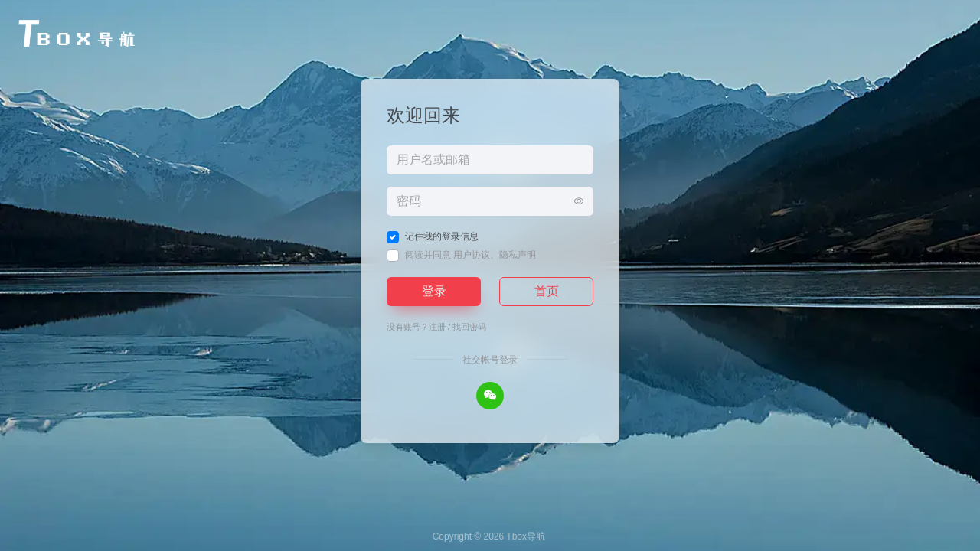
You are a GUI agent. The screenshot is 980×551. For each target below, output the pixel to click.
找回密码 (469, 327)
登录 (434, 291)
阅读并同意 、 (470, 255)
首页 (547, 291)
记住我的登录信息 (442, 236)
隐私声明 (518, 255)
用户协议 (472, 255)
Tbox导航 (526, 536)
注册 (437, 327)
